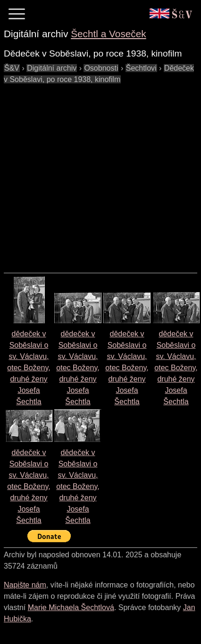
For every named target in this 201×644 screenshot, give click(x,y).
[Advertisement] (88, 174)
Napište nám (25, 585)
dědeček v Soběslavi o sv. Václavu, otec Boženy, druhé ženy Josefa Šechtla (29, 368)
